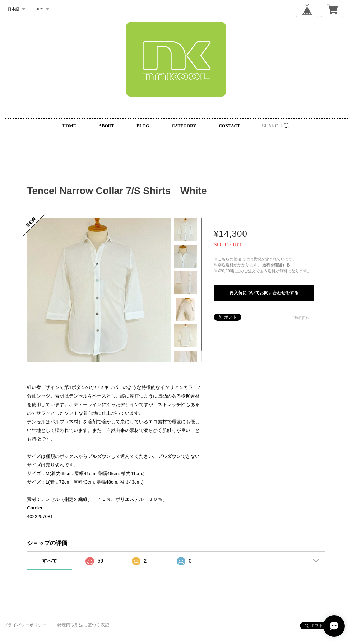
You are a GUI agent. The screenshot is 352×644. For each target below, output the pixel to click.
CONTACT (229, 126)
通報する (301, 318)
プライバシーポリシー (25, 625)
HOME (69, 126)
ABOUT (106, 126)
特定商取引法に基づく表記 (83, 625)
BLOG (143, 126)
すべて (50, 561)
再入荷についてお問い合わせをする (264, 293)
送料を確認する (276, 265)
